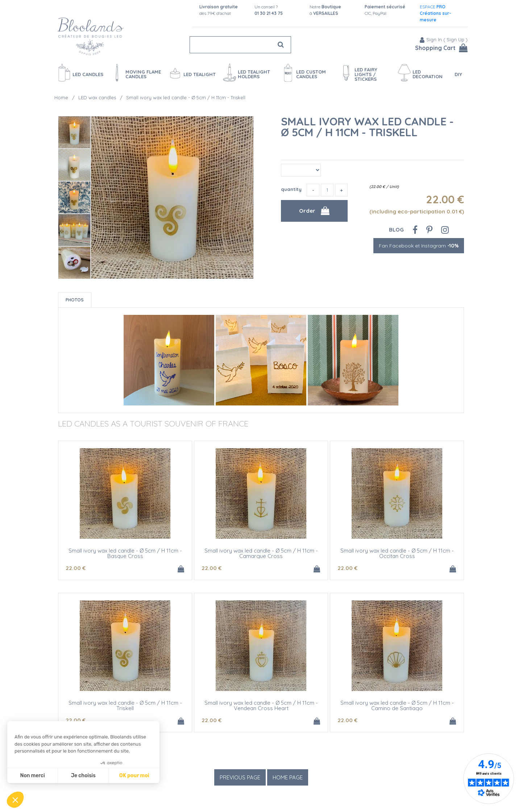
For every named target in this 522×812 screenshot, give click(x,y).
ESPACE (436, 13)
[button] (15, 800)
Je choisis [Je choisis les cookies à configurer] (83, 776)
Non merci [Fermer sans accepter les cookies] (32, 776)
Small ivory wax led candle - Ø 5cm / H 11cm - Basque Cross (125, 553)
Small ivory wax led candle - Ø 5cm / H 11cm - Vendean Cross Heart (261, 705)
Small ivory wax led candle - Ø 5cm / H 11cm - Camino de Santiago (397, 705)
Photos (75, 300)
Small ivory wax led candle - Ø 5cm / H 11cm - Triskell (367, 127)
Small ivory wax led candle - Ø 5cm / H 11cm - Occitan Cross (397, 553)
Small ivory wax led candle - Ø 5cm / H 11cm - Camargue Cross (261, 553)
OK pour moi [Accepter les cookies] (134, 776)
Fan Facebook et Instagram (419, 246)
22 (76, 568)
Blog (396, 230)
